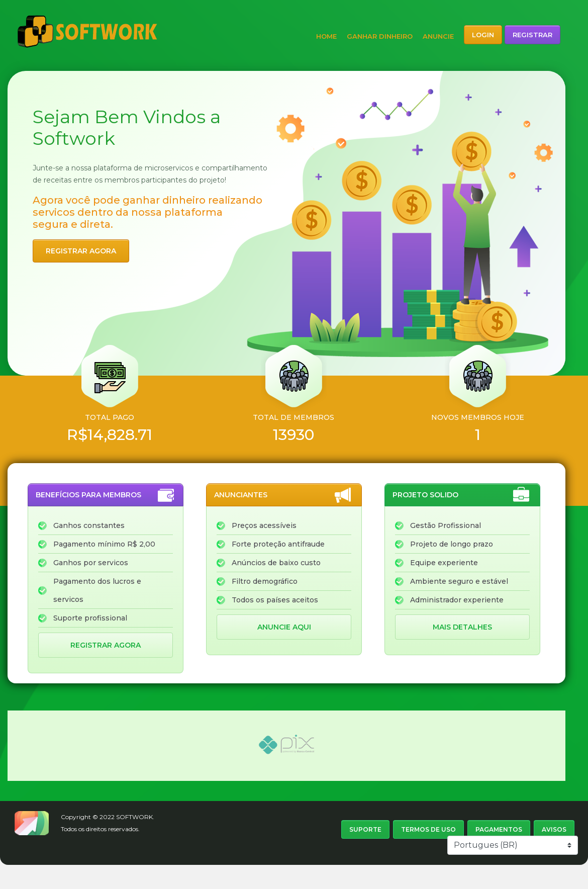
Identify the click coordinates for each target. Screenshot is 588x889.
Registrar (532, 35)
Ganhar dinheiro (380, 36)
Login (483, 35)
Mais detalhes (462, 627)
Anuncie (438, 36)
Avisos (554, 829)
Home (326, 36)
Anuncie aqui (284, 627)
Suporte (365, 829)
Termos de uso (428, 829)
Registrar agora (81, 251)
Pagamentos (499, 829)
